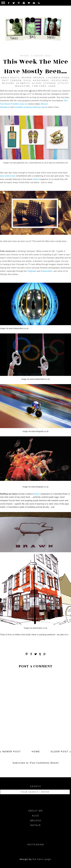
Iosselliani (59, 80)
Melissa (36, 820)
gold (27, 80)
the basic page (42, 859)
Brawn (27, 77)
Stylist (36, 179)
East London (12, 80)
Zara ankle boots (8, 176)
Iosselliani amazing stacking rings (30, 107)
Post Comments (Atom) (44, 763)
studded (49, 83)
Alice (35, 816)
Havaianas (41, 80)
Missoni (8, 83)
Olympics (23, 83)
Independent (47, 271)
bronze (39, 77)
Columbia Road (58, 77)
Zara (52, 86)
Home (36, 752)
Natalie (35, 825)
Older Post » (61, 752)
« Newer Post (10, 752)
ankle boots (10, 77)
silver (37, 83)
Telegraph (32, 271)
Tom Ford (39, 86)
